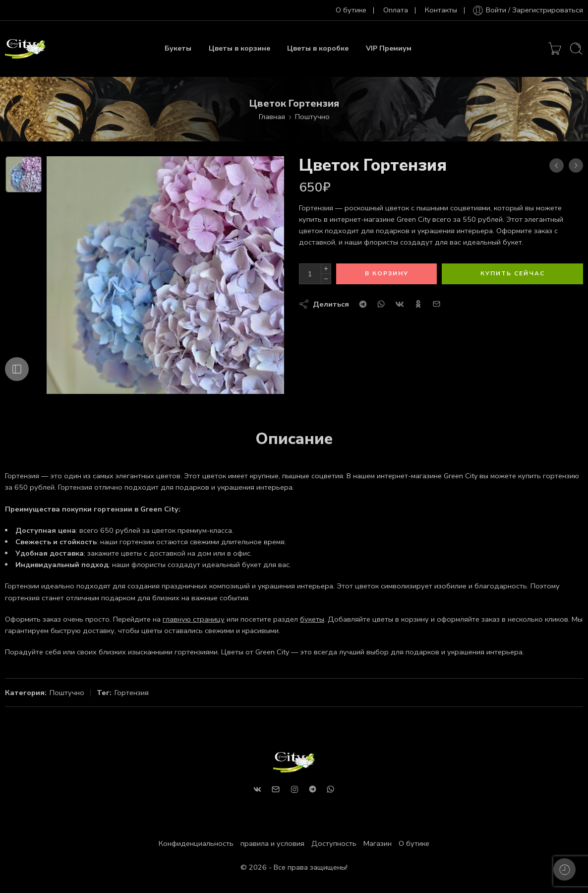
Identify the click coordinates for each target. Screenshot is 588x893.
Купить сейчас (513, 273)
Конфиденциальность (196, 843)
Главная (272, 117)
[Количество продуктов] (310, 274)
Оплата (396, 10)
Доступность (334, 843)
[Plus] (326, 269)
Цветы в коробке (318, 48)
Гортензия (132, 693)
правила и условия (272, 843)
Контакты (441, 10)
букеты (312, 619)
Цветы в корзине (239, 48)
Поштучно (312, 117)
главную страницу (194, 619)
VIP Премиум (389, 48)
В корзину (387, 273)
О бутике (351, 10)
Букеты (178, 48)
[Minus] (326, 279)
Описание (294, 439)
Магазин (378, 843)
